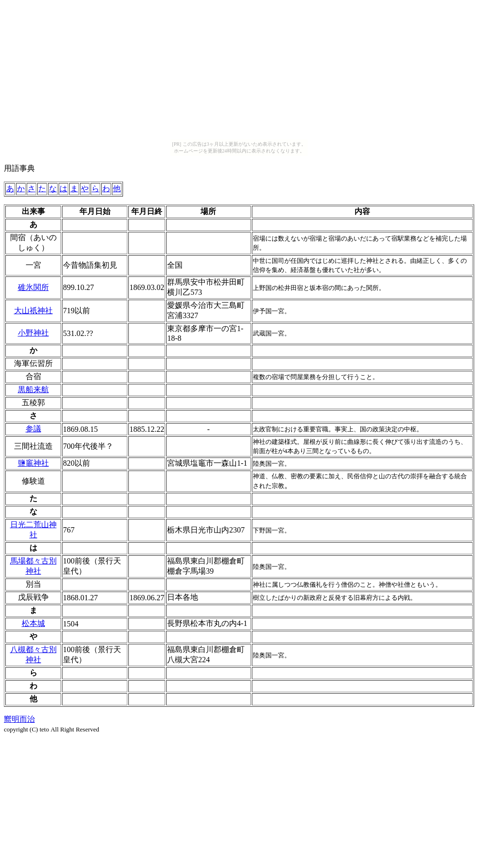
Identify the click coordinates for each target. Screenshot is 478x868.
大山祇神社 (33, 311)
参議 (33, 429)
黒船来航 (33, 389)
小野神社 (33, 333)
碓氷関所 (33, 287)
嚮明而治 (19, 719)
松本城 (33, 623)
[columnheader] (33, 212)
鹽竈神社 (33, 463)
